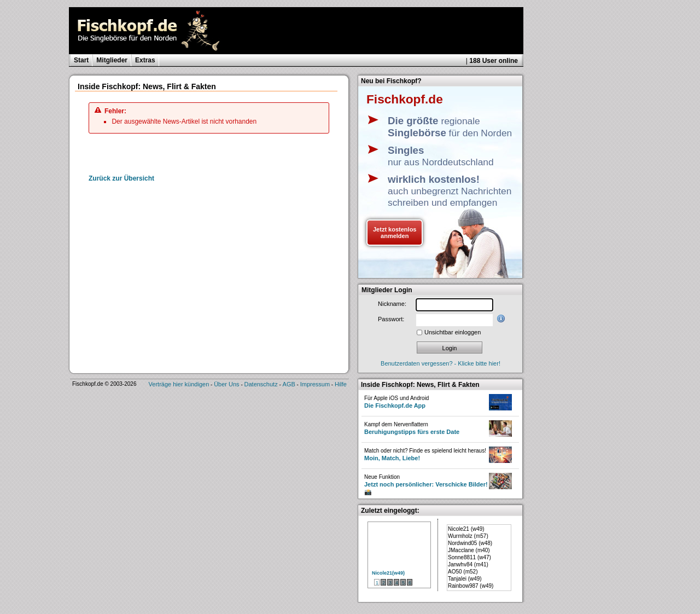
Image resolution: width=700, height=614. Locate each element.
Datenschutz (261, 384)
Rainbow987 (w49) (471, 586)
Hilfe (341, 384)
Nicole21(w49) (388, 573)
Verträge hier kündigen (179, 384)
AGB (289, 384)
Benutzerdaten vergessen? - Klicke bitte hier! (441, 363)
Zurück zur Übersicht (121, 178)
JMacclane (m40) (469, 550)
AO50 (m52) (463, 572)
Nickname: (392, 304)
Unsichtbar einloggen (453, 332)
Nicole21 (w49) (466, 529)
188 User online (494, 61)
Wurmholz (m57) (468, 536)
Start (81, 60)
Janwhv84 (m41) (468, 564)
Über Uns (226, 384)
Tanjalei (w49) (465, 579)
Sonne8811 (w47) (469, 557)
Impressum (315, 384)
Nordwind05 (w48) (470, 543)
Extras (145, 60)
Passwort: (391, 319)
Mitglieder (112, 60)
